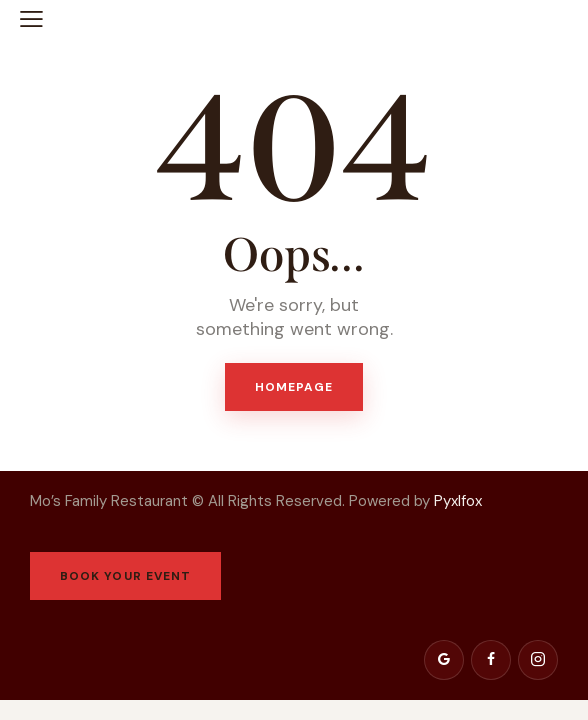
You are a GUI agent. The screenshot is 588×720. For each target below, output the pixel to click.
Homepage (294, 387)
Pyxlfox (460, 501)
